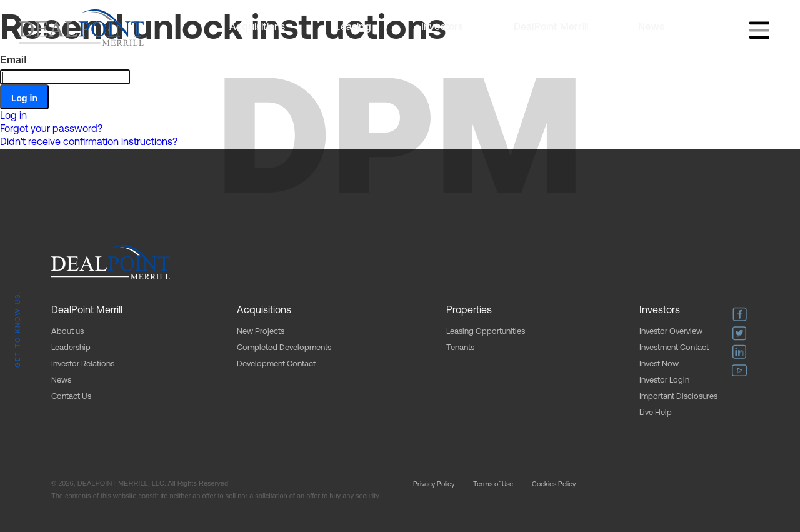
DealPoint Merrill (551, 28)
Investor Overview (671, 332)
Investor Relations (83, 364)
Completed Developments (284, 348)
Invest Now (659, 364)
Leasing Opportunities (486, 332)
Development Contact (276, 364)
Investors (442, 28)
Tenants (460, 348)
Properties (469, 311)
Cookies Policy (554, 485)
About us (67, 332)
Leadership (71, 348)
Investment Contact (674, 348)
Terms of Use (493, 485)
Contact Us (71, 397)
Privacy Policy (434, 485)
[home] (81, 28)
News (651, 28)
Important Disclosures (678, 397)
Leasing (353, 28)
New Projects (261, 332)
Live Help (656, 413)
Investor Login (664, 380)
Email (13, 60)
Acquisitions (257, 28)
